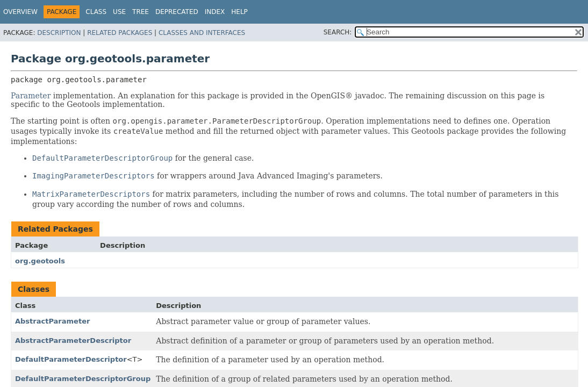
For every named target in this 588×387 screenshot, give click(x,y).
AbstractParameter (52, 321)
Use (119, 12)
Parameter (31, 96)
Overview (20, 12)
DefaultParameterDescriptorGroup (83, 379)
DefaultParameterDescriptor (71, 359)
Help (239, 12)
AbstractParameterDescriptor (73, 341)
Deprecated (177, 12)
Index (215, 12)
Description (59, 33)
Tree (141, 12)
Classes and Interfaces (202, 33)
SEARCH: (338, 32)
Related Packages (120, 33)
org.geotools (40, 261)
